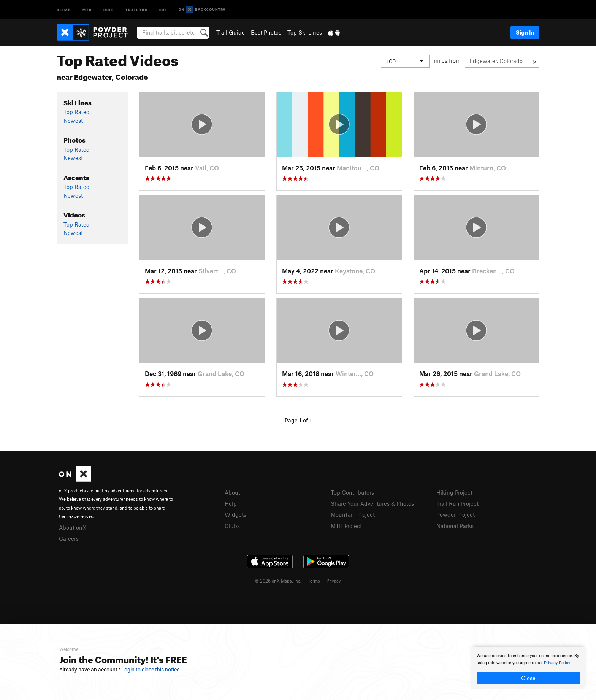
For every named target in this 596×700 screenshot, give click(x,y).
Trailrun (137, 9)
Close (528, 678)
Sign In (525, 32)
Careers (69, 538)
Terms (314, 581)
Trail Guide (231, 32)
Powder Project (456, 514)
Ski (163, 9)
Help (231, 503)
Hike (109, 9)
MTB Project (346, 526)
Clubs (232, 526)
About (232, 492)
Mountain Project (353, 514)
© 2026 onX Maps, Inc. (278, 581)
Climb (64, 9)
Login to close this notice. (151, 670)
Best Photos (266, 32)
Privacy (334, 581)
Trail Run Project (457, 503)
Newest (73, 121)
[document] (528, 668)
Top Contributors (352, 492)
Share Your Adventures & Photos (372, 503)
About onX (73, 527)
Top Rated (77, 112)
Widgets (235, 514)
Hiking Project (454, 492)
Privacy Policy (557, 663)
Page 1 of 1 (298, 420)
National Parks (455, 526)
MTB (87, 9)
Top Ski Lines (305, 32)
